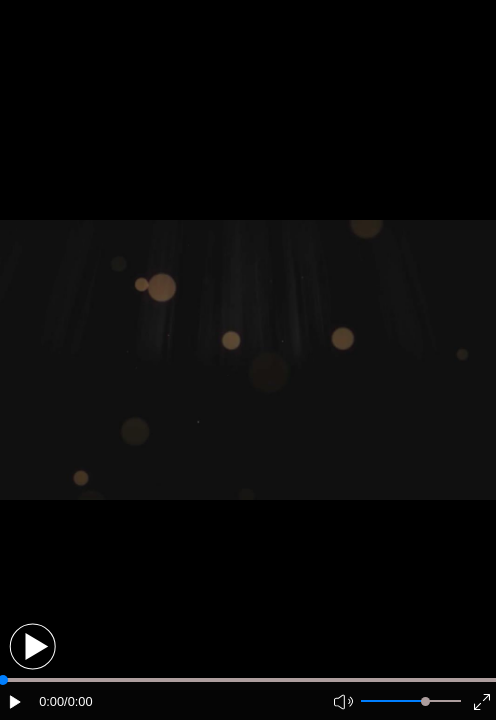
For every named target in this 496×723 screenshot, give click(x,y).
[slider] (425, 701)
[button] (32, 646)
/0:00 (78, 701)
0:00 (51, 701)
